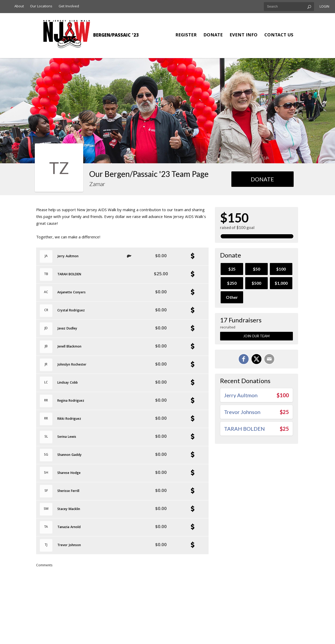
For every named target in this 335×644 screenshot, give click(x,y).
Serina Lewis (67, 437)
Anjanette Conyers (71, 293)
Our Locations (41, 7)
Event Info (244, 35)
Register (186, 35)
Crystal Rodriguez (71, 311)
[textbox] (289, 7)
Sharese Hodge (69, 473)
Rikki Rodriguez (69, 419)
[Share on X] (256, 359)
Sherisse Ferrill (68, 491)
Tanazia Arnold (69, 528)
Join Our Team (256, 336)
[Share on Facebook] (244, 359)
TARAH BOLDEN (69, 275)
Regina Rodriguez (71, 401)
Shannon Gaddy (69, 455)
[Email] (269, 359)
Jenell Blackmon (69, 347)
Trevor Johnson (69, 546)
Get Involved (69, 7)
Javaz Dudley (67, 329)
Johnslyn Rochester (72, 365)
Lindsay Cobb (68, 383)
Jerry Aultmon (68, 257)
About (19, 7)
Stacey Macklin (69, 509)
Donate (213, 35)
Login (324, 7)
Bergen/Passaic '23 (116, 36)
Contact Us (279, 35)
